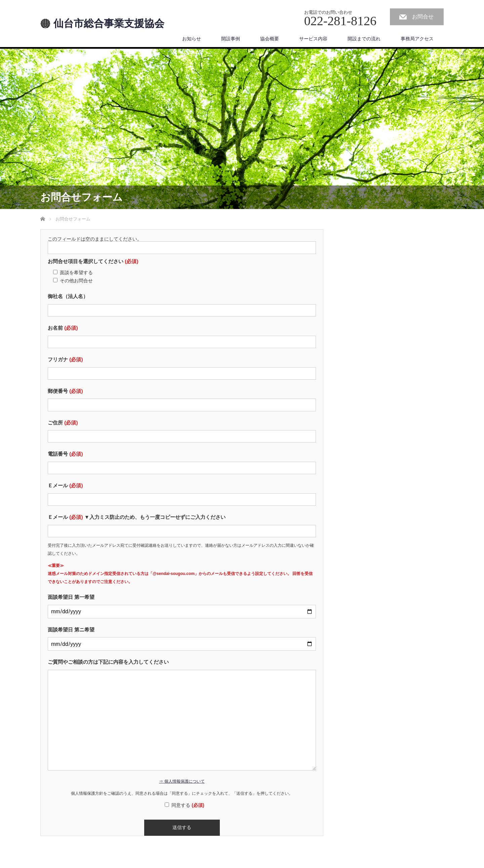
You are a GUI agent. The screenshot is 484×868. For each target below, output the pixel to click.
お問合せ (423, 17)
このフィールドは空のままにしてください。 (95, 239)
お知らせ (192, 39)
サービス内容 (313, 39)
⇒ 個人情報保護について (182, 781)
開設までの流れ (364, 39)
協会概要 (270, 39)
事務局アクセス (417, 39)
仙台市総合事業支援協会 (109, 24)
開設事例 (231, 39)
